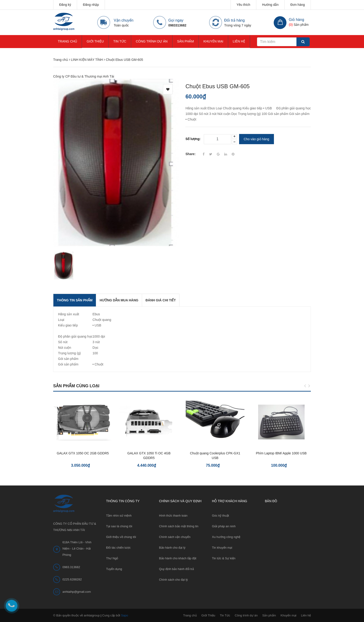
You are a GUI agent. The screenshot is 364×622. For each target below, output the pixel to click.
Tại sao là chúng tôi (119, 526)
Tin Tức (120, 41)
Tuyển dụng (114, 569)
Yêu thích (243, 5)
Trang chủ (67, 41)
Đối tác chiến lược (118, 548)
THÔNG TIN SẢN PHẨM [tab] (75, 300)
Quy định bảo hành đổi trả (176, 569)
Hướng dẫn (270, 5)
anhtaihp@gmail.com (77, 592)
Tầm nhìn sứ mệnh (119, 516)
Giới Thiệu (95, 41)
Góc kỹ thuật (220, 516)
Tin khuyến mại (222, 548)
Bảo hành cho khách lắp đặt (178, 558)
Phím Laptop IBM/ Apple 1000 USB (281, 453)
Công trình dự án (152, 41)
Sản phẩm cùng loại (76, 386)
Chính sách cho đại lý (173, 580)
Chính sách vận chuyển (175, 537)
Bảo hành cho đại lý (172, 548)
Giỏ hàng (296, 20)
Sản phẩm (185, 41)
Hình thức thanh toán (173, 516)
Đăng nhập (91, 5)
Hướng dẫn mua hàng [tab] (119, 300)
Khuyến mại (213, 41)
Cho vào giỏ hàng (257, 139)
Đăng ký (65, 5)
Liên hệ (239, 41)
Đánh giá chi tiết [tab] (161, 300)
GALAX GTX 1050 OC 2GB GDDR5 (83, 453)
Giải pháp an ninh (224, 526)
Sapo (124, 615)
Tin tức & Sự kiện (224, 558)
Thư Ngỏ (112, 558)
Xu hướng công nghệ (226, 537)
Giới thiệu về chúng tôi (121, 537)
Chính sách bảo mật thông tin (179, 526)
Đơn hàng (298, 5)
